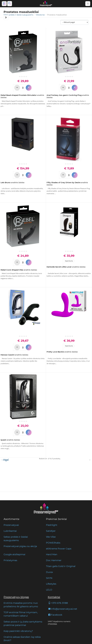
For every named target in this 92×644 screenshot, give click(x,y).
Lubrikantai (10, 531)
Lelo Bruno (13, 182)
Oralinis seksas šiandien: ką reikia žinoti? (22, 639)
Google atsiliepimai (14, 554)
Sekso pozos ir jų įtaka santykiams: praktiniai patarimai (23, 623)
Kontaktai (54, 597)
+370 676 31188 (58, 603)
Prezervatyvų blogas (16, 597)
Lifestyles (51, 584)
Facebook (55, 615)
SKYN (49, 578)
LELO (49, 590)
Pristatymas (10, 560)
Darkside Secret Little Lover (66, 267)
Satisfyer (51, 531)
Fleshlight (52, 525)
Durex (49, 572)
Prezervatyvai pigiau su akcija (20, 546)
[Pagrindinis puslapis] (46, 4)
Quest (10, 440)
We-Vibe (51, 537)
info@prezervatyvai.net (62, 609)
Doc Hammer (54, 560)
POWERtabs (53, 543)
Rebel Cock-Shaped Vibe (19, 270)
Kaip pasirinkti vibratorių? (18, 631)
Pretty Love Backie (62, 352)
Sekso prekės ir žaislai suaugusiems (19, 15)
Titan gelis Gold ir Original (61, 566)
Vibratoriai (40, 15)
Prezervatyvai (11, 525)
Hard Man (52, 554)
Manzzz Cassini (14, 355)
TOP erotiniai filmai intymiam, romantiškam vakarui (21, 614)
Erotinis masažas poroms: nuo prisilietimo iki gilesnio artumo (21, 605)
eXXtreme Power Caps (59, 549)
